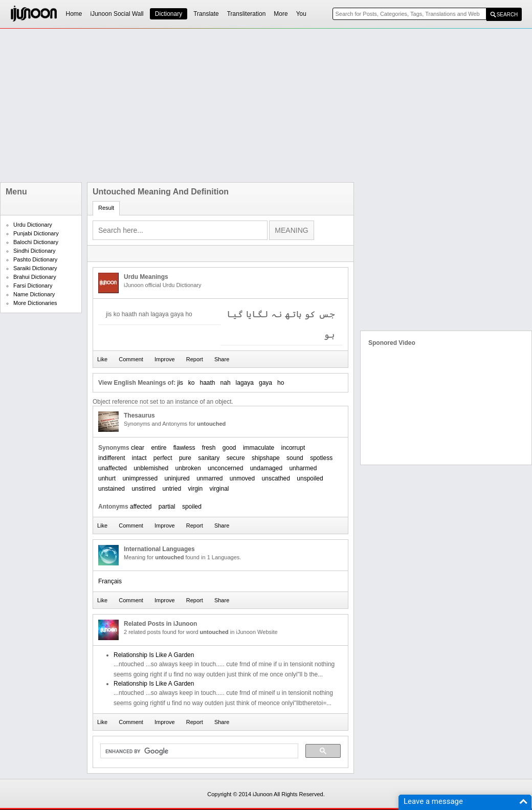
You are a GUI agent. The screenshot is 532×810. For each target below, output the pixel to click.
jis (180, 383)
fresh (209, 448)
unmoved (242, 478)
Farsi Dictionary (33, 286)
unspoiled (310, 478)
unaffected (113, 468)
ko (192, 383)
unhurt (107, 478)
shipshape (266, 458)
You (301, 14)
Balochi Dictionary (36, 242)
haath (208, 383)
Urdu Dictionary (33, 225)
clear (138, 448)
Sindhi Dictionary (35, 251)
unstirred (143, 489)
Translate (206, 14)
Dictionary (169, 14)
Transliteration (247, 14)
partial (167, 507)
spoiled (192, 507)
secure (236, 458)
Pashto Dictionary (35, 259)
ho (281, 383)
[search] (198, 751)
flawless (184, 448)
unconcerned (225, 468)
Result (106, 208)
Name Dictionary (34, 294)
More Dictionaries (35, 303)
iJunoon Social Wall (117, 14)
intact (139, 458)
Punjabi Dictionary (36, 233)
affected (141, 507)
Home (74, 14)
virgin (195, 489)
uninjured (177, 478)
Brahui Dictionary (35, 277)
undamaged (266, 468)
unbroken (188, 468)
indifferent (112, 458)
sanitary (209, 458)
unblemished (151, 468)
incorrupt (293, 448)
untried (172, 489)
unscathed (276, 478)
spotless (321, 458)
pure (185, 458)
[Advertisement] (214, 105)
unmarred (209, 478)
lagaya (245, 383)
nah (226, 383)
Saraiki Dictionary (35, 268)
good (229, 448)
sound (295, 458)
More (281, 14)
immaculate (259, 448)
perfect (163, 458)
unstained (112, 489)
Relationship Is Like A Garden (154, 655)
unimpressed (140, 478)
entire (159, 448)
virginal (219, 489)
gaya (265, 383)
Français (110, 581)
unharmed (303, 468)
